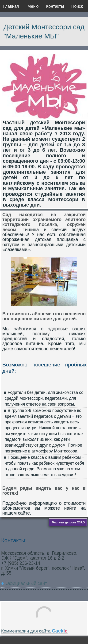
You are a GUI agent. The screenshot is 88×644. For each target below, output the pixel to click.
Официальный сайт (26, 583)
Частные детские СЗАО (68, 522)
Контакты (55, 6)
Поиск (77, 6)
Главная (11, 6)
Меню (33, 6)
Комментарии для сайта (34, 631)
